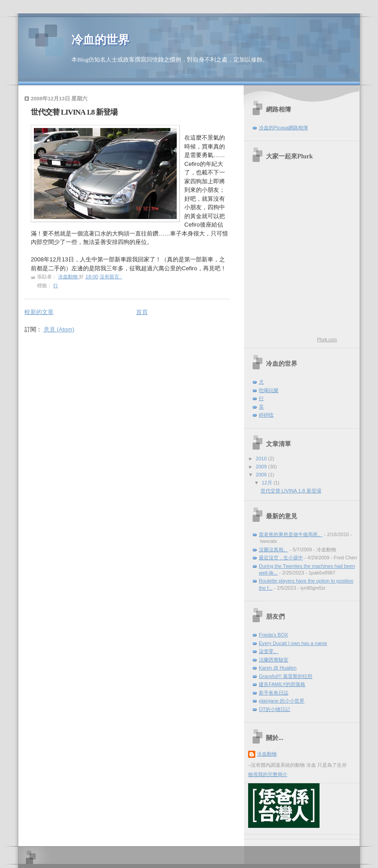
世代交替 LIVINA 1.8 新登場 (74, 112)
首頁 (142, 312)
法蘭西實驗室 (274, 660)
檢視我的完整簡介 (268, 774)
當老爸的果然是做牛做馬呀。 (291, 534)
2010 (262, 459)
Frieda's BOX (273, 635)
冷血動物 (267, 754)
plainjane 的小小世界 (282, 701)
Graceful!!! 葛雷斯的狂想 (286, 676)
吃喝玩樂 (269, 390)
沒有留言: (111, 277)
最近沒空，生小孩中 (281, 558)
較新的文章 (39, 312)
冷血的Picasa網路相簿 (283, 128)
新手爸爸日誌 (274, 693)
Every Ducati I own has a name (293, 643)
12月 (267, 483)
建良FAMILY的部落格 (282, 684)
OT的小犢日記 (274, 709)
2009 (262, 467)
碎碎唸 (266, 415)
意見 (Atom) (59, 329)
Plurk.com (327, 340)
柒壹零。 (269, 651)
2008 (262, 475)
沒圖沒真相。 (274, 550)
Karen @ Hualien (278, 668)
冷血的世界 (100, 40)
